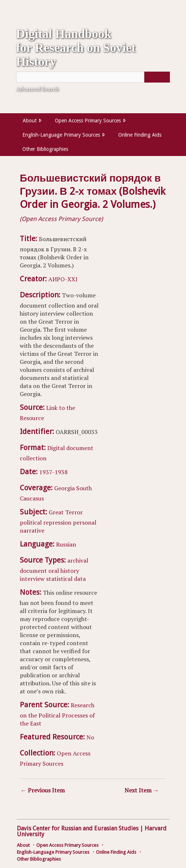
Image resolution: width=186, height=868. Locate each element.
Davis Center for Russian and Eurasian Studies (78, 828)
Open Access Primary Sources (88, 121)
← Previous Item (43, 790)
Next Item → (142, 790)
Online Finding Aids (140, 135)
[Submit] (157, 77)
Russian (66, 544)
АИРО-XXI (63, 279)
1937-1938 (53, 472)
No (90, 737)
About (30, 121)
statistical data (66, 579)
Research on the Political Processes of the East (57, 714)
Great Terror (66, 512)
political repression (46, 522)
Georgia (64, 488)
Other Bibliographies (45, 149)
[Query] (93, 77)
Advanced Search (37, 89)
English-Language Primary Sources (61, 135)
